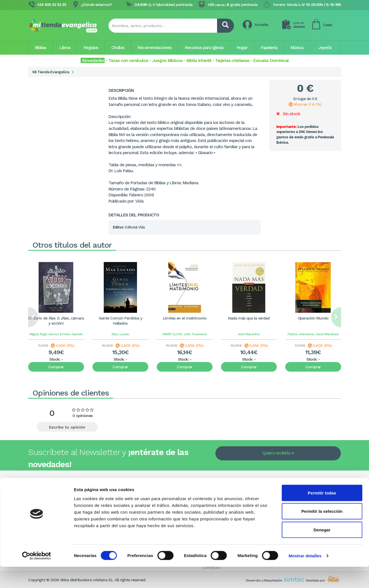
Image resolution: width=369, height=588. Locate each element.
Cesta (328, 25)
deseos (299, 25)
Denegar (322, 551)
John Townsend (195, 334)
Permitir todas (322, 514)
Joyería (325, 48)
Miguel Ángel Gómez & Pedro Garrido (56, 334)
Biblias (41, 48)
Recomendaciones (155, 48)
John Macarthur (249, 334)
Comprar (56, 367)
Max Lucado (120, 334)
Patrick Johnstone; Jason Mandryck (313, 334)
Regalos (91, 48)
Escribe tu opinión (67, 427)
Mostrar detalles (305, 577)
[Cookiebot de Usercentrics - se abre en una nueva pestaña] (37, 577)
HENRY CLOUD (172, 334)
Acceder (261, 25)
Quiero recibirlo (276, 453)
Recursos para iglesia (204, 48)
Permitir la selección (322, 533)
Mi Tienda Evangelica (51, 72)
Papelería (269, 48)
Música (297, 48)
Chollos (118, 48)
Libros (65, 48)
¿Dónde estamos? (96, 5)
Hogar (242, 48)
